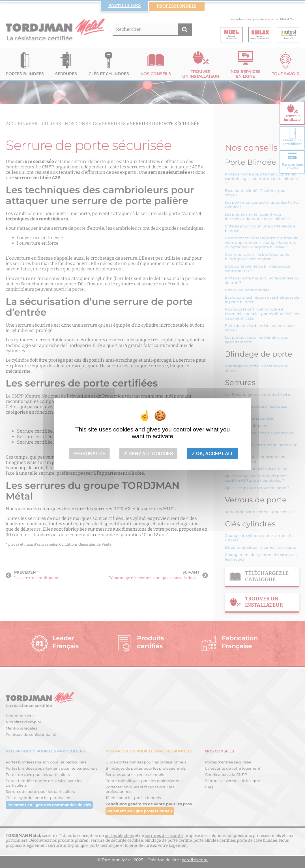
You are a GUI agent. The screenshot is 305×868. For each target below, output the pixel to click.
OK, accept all (212, 453)
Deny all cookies (148, 453)
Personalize (89, 453)
